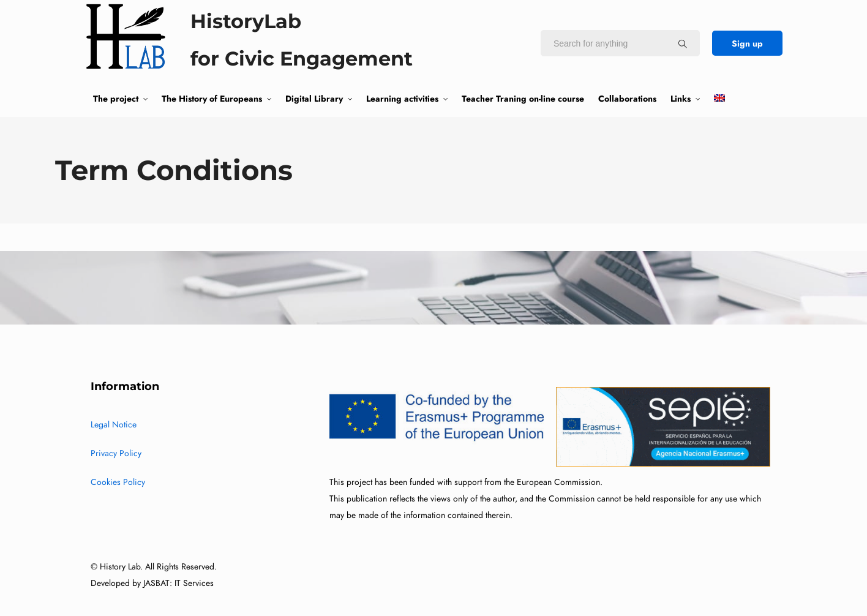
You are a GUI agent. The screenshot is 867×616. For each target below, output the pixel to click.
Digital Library (314, 99)
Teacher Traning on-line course (523, 99)
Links (681, 99)
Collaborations (627, 99)
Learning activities (402, 99)
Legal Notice (114, 425)
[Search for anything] (683, 43)
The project (116, 99)
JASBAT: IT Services (178, 583)
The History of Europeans (212, 99)
